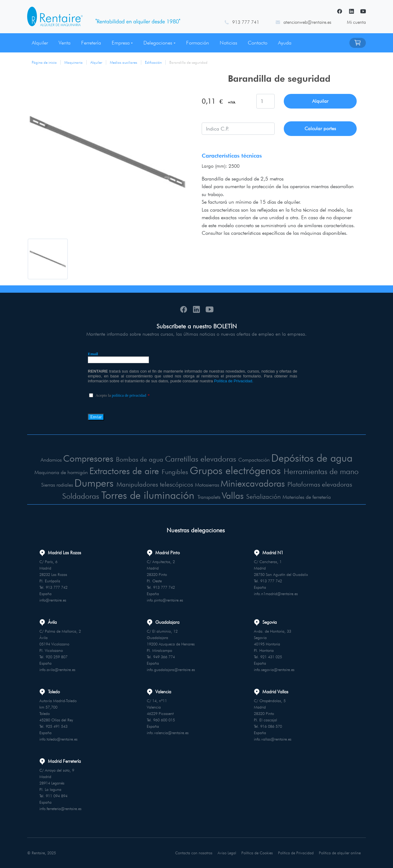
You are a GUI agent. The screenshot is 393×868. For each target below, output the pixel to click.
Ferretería (91, 43)
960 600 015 (164, 720)
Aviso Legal (227, 853)
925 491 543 (57, 726)
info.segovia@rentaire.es (274, 670)
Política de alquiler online (340, 853)
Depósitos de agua (312, 458)
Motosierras (207, 485)
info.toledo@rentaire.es (58, 739)
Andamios (51, 460)
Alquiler (40, 43)
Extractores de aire (124, 471)
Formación (198, 43)
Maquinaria (74, 62)
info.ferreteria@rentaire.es (60, 809)
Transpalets (209, 497)
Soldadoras (81, 496)
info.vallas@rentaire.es (273, 739)
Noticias (228, 43)
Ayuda (285, 43)
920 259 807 (57, 657)
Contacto (258, 43)
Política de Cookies (257, 853)
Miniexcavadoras (253, 483)
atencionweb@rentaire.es (307, 22)
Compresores (88, 458)
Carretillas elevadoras (201, 459)
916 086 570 (271, 726)
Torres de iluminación (148, 495)
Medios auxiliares (124, 62)
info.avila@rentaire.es (57, 670)
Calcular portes (320, 129)
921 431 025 (271, 657)
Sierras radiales (57, 485)
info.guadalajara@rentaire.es (171, 670)
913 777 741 (246, 22)
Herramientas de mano (321, 471)
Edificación (153, 62)
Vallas (233, 495)
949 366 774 (164, 657)
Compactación (254, 460)
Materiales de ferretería (307, 497)
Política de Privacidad (296, 853)
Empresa (121, 43)
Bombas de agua (140, 459)
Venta (65, 43)
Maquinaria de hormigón (61, 472)
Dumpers (94, 483)
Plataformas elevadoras (320, 484)
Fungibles (175, 472)
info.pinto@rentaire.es (165, 600)
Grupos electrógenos (235, 470)
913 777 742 (57, 587)
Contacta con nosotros (194, 853)
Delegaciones (158, 43)
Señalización (263, 497)
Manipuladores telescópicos (155, 484)
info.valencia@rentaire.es (168, 733)
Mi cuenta (356, 22)
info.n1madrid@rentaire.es (276, 594)
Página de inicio (44, 62)
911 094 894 (57, 796)
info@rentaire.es (53, 600)
